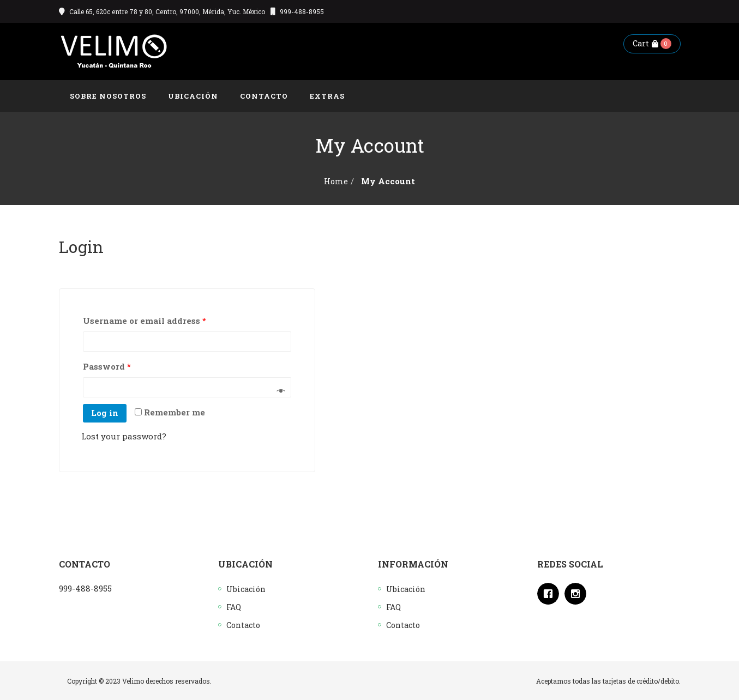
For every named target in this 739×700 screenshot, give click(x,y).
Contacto (243, 625)
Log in (105, 413)
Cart (645, 43)
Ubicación (246, 589)
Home (336, 181)
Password (107, 366)
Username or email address (145, 321)
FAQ (234, 607)
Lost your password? (124, 436)
